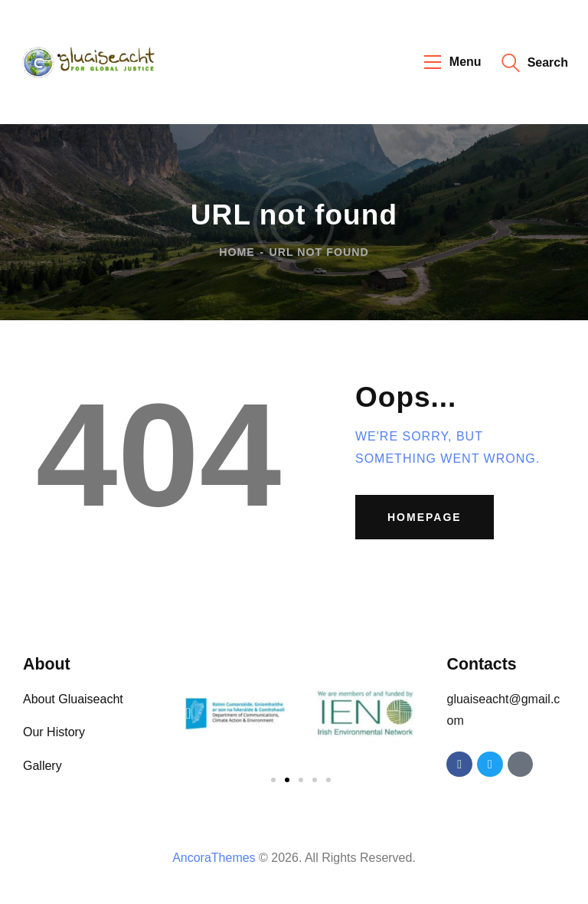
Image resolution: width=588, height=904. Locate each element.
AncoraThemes (214, 858)
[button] (188, 713)
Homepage (425, 517)
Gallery (42, 766)
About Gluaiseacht (73, 699)
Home (237, 251)
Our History (54, 732)
